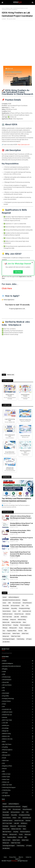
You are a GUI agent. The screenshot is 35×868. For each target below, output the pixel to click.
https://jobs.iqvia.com (24, 145)
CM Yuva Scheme (15, 606)
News (24, 622)
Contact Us (28, 857)
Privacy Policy (13, 857)
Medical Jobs (9, 8)
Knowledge (5, 620)
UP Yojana (29, 639)
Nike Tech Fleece (7, 625)
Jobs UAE (16, 617)
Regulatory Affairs (12, 631)
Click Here (7, 288)
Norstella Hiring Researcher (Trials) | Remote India (21, 576)
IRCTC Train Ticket (7, 617)
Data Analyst (6, 608)
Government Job (27, 611)
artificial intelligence (14, 597)
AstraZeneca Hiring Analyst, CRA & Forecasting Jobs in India (20, 531)
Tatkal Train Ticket (16, 636)
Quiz (4, 631)
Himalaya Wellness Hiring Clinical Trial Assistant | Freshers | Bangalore (21, 524)
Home (3, 8)
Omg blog (16, 625)
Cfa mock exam (17, 603)
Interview (28, 614)
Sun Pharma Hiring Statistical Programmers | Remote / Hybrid (19, 562)
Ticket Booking (20, 639)
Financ (14, 611)
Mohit (5, 19)
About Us (21, 857)
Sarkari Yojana (16, 633)
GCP (19, 611)
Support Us (18, 859)
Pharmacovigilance (25, 625)
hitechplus (14, 861)
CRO (23, 606)
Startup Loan (6, 636)
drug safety (14, 608)
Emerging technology (24, 608)
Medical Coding (22, 620)
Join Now (18, 272)
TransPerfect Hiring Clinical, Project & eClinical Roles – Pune (21, 539)
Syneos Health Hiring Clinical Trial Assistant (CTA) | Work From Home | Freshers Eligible (20, 554)
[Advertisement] (17, 46)
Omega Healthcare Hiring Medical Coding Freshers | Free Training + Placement (20, 585)
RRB (26, 631)
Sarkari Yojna (25, 633)
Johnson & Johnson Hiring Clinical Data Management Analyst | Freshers (21, 517)
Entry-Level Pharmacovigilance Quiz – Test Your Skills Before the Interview (21, 569)
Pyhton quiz (28, 628)
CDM (9, 603)
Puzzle (21, 628)
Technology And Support (9, 639)
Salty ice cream (7, 633)
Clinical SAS (6, 606)
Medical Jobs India (16, 622)
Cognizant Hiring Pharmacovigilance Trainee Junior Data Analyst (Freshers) (21, 546)
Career (4, 603)
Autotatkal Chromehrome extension (12, 600)
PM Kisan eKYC (13, 628)
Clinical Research (27, 603)
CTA (27, 606)
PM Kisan (5, 628)
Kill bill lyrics (24, 617)
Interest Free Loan (19, 614)
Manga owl (13, 620)
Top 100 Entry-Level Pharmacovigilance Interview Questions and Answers (16, 500)
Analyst (5, 597)
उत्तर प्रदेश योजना (6, 642)
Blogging (25, 600)
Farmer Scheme (7, 611)
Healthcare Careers (7, 614)
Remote (20, 631)
